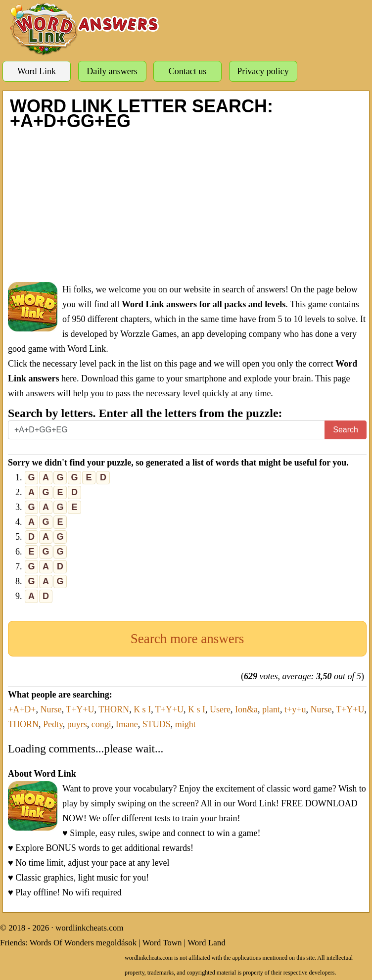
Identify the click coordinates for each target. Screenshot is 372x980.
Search (346, 430)
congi (101, 724)
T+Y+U (80, 709)
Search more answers (187, 639)
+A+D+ (22, 709)
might (186, 724)
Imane (127, 724)
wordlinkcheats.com (89, 928)
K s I (142, 709)
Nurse (51, 709)
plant (271, 709)
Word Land (207, 943)
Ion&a (246, 709)
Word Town (162, 943)
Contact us (188, 71)
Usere (220, 709)
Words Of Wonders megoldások (83, 943)
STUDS (157, 724)
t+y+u (295, 709)
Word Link (37, 71)
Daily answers (112, 71)
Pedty (53, 724)
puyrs (77, 724)
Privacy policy (263, 71)
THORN (114, 709)
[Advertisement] (187, 205)
